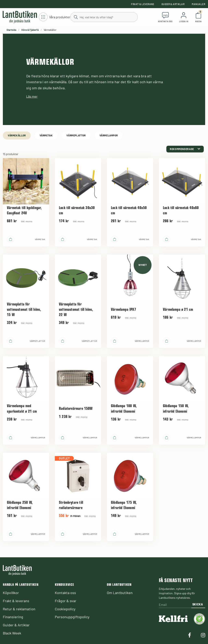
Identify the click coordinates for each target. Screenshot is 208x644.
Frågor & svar (66, 601)
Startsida (11, 30)
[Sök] (104, 17)
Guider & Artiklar (173, 4)
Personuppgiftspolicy (72, 617)
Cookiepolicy (65, 609)
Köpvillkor (11, 593)
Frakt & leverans (143, 4)
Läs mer (32, 96)
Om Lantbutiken (120, 593)
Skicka (198, 604)
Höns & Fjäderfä (30, 30)
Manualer (198, 4)
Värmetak (46, 135)
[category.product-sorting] (185, 149)
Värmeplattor (76, 135)
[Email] (175, 605)
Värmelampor (109, 135)
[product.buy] (11, 239)
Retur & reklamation (19, 609)
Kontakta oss (65, 593)
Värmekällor (17, 135)
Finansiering (13, 617)
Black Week (12, 633)
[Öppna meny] (55, 17)
